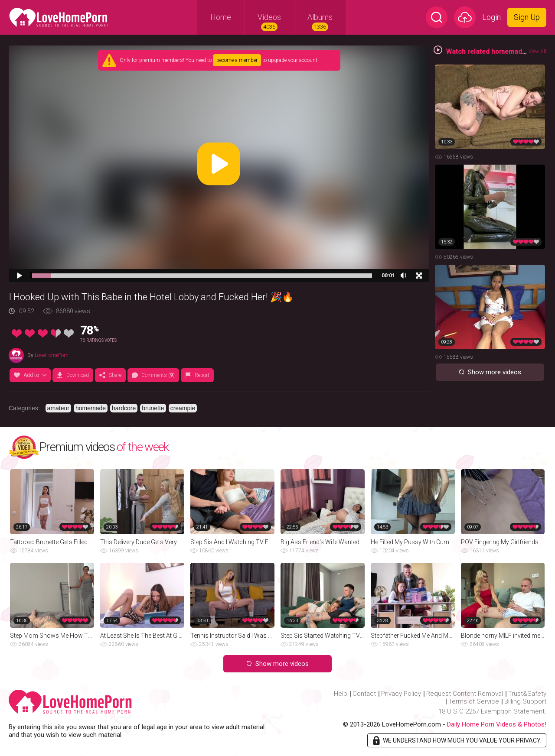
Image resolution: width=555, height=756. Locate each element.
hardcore (124, 408)
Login (491, 17)
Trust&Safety (527, 694)
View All (537, 52)
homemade (91, 408)
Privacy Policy (401, 694)
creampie (183, 408)
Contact (364, 694)
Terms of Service (474, 701)
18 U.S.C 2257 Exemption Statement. (492, 711)
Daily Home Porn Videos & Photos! (497, 724)
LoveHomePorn (52, 355)
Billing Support (525, 701)
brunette (153, 408)
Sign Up (527, 17)
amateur (58, 408)
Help (341, 694)
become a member (237, 60)
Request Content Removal (465, 694)
